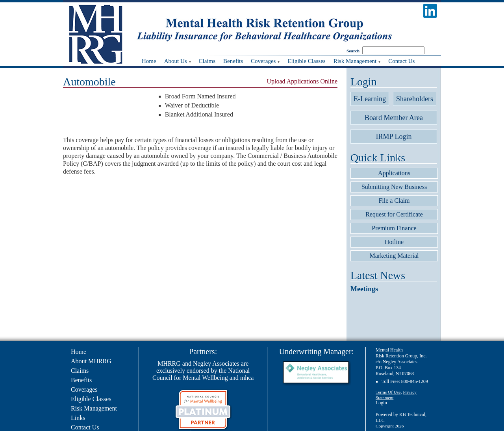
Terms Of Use (388, 392)
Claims (80, 371)
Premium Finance (394, 228)
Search (353, 51)
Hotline (394, 242)
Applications (394, 173)
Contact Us (85, 427)
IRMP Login (394, 137)
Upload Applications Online (302, 81)
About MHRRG (91, 361)
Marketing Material (394, 256)
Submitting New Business (394, 187)
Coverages (84, 389)
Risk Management (94, 408)
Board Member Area (394, 118)
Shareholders (415, 99)
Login (381, 403)
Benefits (81, 380)
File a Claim (394, 201)
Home (79, 352)
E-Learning (370, 99)
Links (78, 418)
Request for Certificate (394, 214)
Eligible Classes (91, 399)
